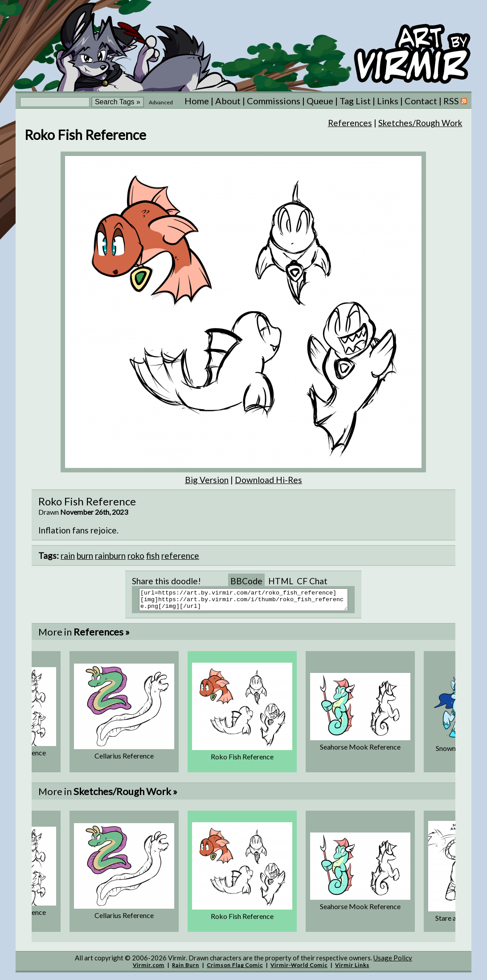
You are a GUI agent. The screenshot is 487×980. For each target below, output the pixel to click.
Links (388, 101)
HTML (281, 581)
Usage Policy (393, 962)
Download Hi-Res (268, 480)
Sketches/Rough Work (420, 123)
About (228, 101)
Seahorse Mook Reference (360, 751)
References (350, 123)
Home (197, 101)
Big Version (207, 480)
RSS (455, 101)
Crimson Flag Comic (235, 969)
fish (153, 556)
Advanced (161, 102)
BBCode (246, 581)
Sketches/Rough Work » (125, 795)
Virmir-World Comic (299, 969)
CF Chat (312, 581)
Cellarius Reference (124, 760)
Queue (320, 101)
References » (102, 636)
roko (136, 556)
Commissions (274, 101)
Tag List (355, 101)
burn (85, 556)
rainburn (110, 556)
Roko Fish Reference (242, 761)
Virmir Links (352, 969)
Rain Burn (186, 969)
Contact (421, 101)
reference (180, 556)
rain (68, 556)
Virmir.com (149, 969)
